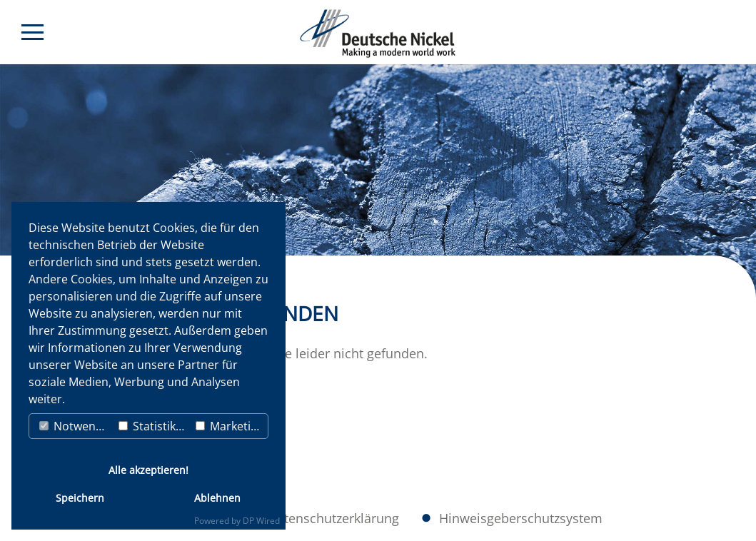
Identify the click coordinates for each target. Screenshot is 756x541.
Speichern (80, 498)
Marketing (230, 426)
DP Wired (261, 521)
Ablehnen (217, 498)
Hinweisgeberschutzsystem (521, 518)
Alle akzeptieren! (148, 470)
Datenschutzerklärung (333, 518)
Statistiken (154, 426)
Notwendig (76, 426)
